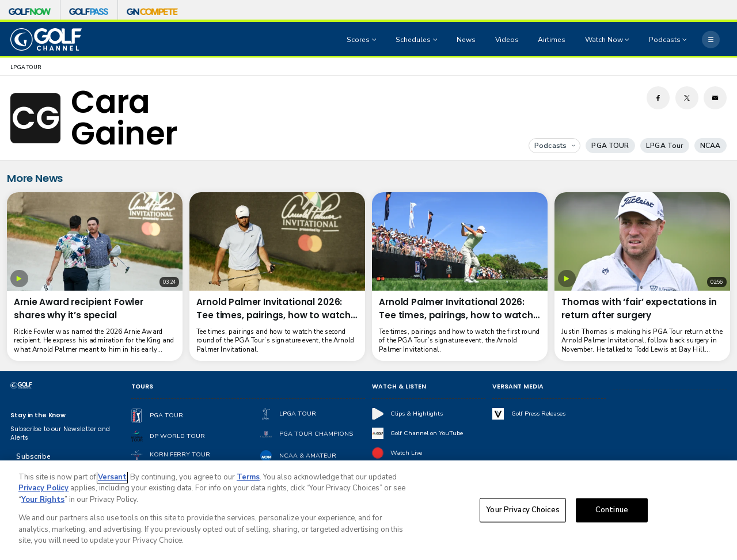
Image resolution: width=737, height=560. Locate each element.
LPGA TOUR (26, 67)
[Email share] (715, 98)
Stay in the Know (38, 415)
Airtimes (552, 40)
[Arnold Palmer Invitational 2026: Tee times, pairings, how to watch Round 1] (460, 241)
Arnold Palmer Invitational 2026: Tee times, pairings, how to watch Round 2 (273, 309)
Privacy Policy (43, 492)
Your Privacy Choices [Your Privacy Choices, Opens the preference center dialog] (523, 513)
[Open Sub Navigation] (375, 40)
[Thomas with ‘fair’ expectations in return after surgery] (642, 241)
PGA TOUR (610, 146)
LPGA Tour (664, 146)
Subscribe (33, 456)
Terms (248, 481)
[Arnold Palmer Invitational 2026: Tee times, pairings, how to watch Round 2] (277, 241)
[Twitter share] (687, 98)
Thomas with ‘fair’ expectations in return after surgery (639, 308)
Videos (507, 40)
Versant (112, 481)
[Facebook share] (658, 98)
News (466, 40)
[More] (711, 39)
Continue (612, 513)
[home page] (46, 39)
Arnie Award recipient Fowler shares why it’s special (79, 308)
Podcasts (555, 146)
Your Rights (43, 503)
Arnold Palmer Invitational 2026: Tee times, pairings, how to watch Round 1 (456, 309)
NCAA (711, 146)
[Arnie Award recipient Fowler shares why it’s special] (95, 241)
